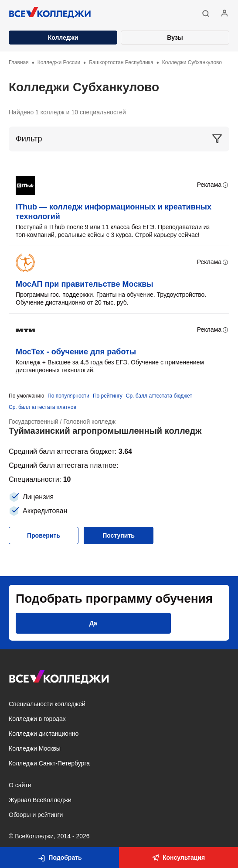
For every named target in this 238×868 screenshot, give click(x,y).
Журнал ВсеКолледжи (40, 800)
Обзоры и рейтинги (36, 815)
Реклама (213, 185)
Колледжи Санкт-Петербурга (49, 763)
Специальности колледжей (47, 704)
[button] (206, 14)
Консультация (178, 858)
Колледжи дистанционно (44, 734)
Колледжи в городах (37, 719)
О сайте (20, 785)
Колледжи (63, 38)
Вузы (175, 38)
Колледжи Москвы (35, 748)
